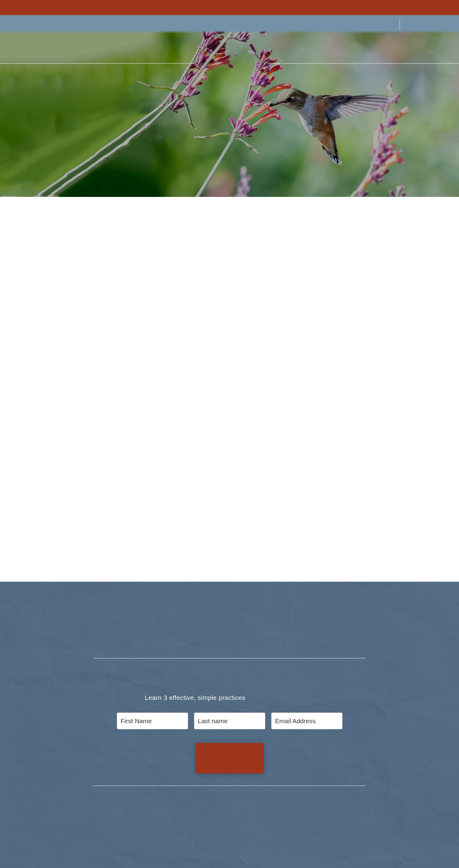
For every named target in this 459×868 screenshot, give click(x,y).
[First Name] (152, 721)
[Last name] (230, 721)
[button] (20, 48)
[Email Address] (307, 721)
